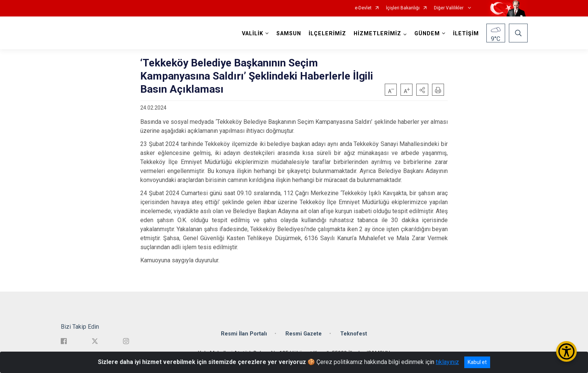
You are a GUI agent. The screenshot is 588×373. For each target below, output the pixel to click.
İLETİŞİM (466, 34)
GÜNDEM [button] (427, 34)
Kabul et (477, 362)
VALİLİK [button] (253, 34)
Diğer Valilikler (449, 8)
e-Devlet (363, 8)
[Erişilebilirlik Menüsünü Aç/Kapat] (566, 351)
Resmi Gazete (304, 334)
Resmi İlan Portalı (244, 334)
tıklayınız (447, 362)
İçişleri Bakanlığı (403, 8)
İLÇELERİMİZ (327, 34)
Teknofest (354, 334)
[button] (422, 90)
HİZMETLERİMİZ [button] (377, 34)
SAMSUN (289, 34)
